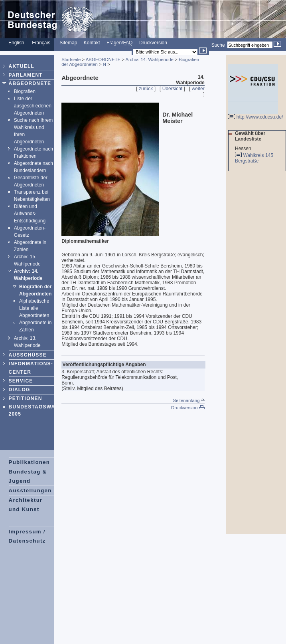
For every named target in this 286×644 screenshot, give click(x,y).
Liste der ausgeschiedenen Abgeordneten (33, 106)
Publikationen (30, 462)
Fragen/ (119, 43)
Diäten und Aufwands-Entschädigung (30, 214)
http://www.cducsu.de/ (255, 115)
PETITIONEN (26, 398)
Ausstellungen (30, 490)
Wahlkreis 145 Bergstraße (254, 158)
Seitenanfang (188, 400)
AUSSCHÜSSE (28, 355)
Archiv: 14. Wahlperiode (149, 59)
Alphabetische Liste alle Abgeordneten (34, 308)
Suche (218, 45)
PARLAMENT (26, 75)
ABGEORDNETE (30, 83)
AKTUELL (22, 66)
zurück (146, 89)
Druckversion (153, 43)
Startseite (71, 59)
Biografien (25, 91)
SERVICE (21, 381)
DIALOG (20, 390)
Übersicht (173, 89)
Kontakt (92, 43)
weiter (198, 89)
